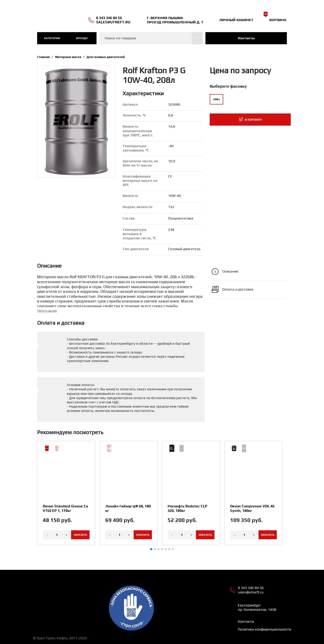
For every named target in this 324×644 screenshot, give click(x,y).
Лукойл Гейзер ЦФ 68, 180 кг (128, 508)
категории (52, 38)
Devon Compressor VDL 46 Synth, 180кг (252, 508)
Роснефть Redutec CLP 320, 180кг (187, 508)
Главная (43, 57)
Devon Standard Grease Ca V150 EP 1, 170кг (65, 508)
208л (216, 99)
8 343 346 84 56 (109, 18)
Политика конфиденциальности (264, 629)
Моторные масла (68, 57)
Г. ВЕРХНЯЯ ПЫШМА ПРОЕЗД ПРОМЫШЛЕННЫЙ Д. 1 (175, 20)
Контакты (246, 38)
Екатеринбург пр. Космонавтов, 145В (257, 607)
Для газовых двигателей (106, 57)
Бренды (82, 38)
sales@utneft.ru (113, 22)
